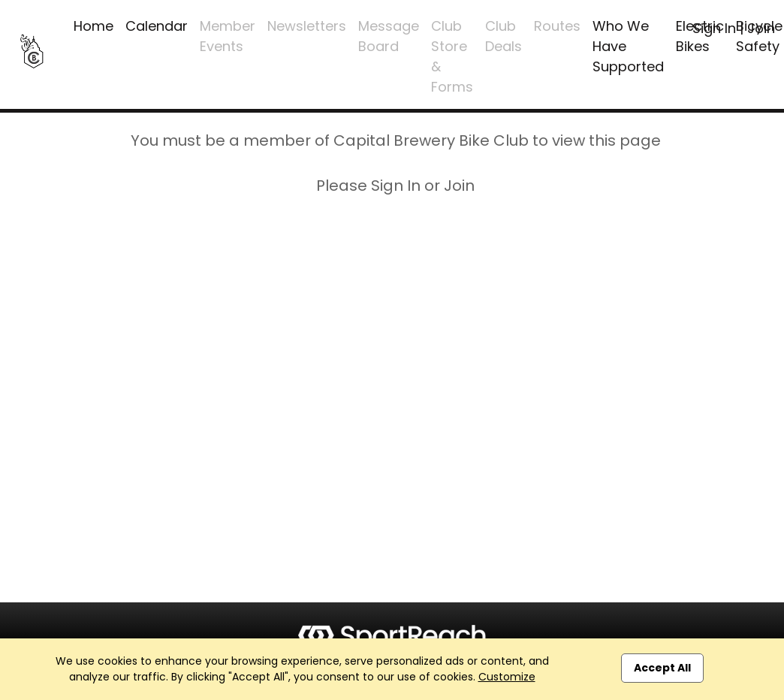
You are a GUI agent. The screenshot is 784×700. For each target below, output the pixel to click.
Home (93, 26)
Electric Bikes (700, 36)
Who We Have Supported (628, 46)
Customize (507, 677)
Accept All (662, 668)
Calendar (157, 26)
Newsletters (307, 26)
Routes (557, 26)
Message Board (389, 36)
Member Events (228, 36)
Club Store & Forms (452, 56)
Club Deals (504, 36)
